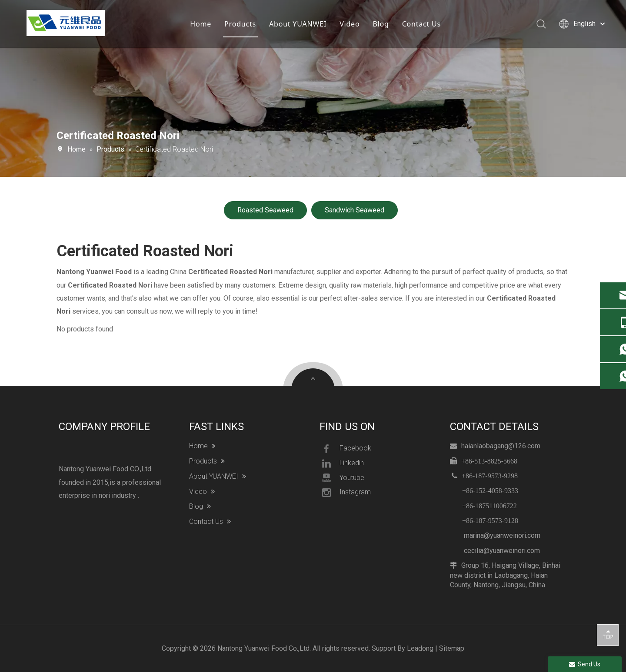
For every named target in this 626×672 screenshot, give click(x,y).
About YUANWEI (297, 24)
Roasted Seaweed (265, 210)
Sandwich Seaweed (355, 210)
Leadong (420, 648)
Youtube (342, 478)
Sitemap (452, 648)
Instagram (345, 493)
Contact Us (421, 24)
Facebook (345, 449)
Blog (381, 24)
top (608, 635)
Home (201, 24)
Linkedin (342, 463)
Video (349, 24)
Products (240, 24)
